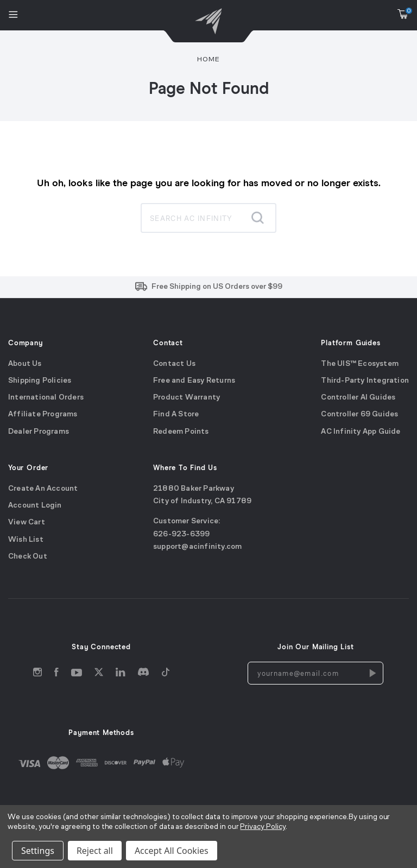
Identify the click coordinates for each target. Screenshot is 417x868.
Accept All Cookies (172, 851)
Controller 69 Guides (359, 414)
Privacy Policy (263, 827)
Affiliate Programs (43, 414)
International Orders (46, 398)
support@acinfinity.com (197, 547)
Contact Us (174, 363)
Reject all (95, 851)
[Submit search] (257, 218)
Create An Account (43, 488)
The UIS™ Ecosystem (360, 363)
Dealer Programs (39, 432)
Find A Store (176, 414)
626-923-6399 (181, 534)
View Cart (27, 522)
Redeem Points (181, 432)
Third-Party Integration (365, 381)
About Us (25, 363)
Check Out (28, 557)
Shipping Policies (40, 381)
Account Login (35, 506)
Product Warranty (187, 398)
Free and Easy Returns (194, 381)
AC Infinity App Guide (361, 432)
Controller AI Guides (358, 398)
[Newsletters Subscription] (372, 673)
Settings (38, 851)
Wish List (26, 539)
